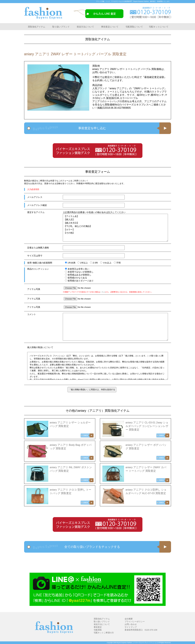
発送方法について (85, 27)
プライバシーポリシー (135, 622)
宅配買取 (98, 630)
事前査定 (98, 627)
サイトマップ (131, 627)
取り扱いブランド (61, 27)
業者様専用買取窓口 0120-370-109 (141, 630)
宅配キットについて (159, 27)
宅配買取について (134, 27)
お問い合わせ (131, 624)
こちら (103, 292)
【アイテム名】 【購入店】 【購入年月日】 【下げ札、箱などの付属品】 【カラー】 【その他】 (115, 228)
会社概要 (129, 619)
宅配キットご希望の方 (104, 633)
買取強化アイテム (36, 27)
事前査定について (110, 27)
